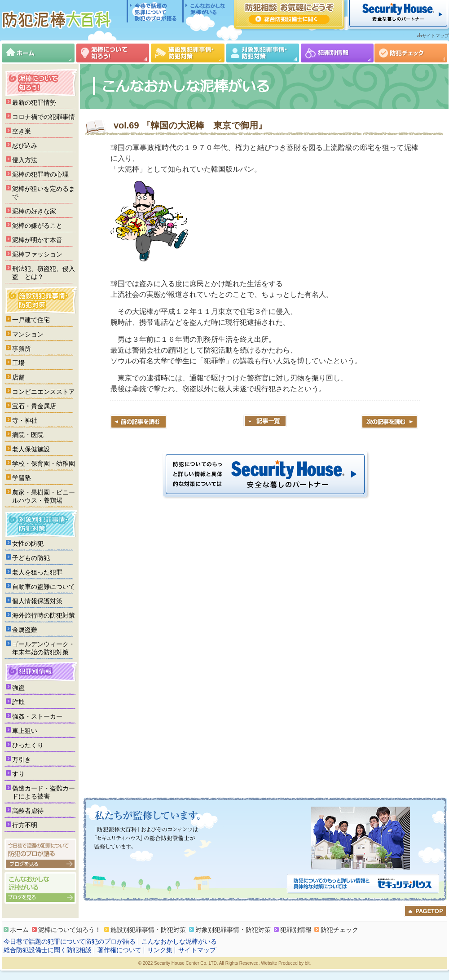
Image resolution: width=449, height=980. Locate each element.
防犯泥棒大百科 (59, 19)
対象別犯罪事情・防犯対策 (263, 53)
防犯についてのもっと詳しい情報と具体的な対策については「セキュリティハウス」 (363, 885)
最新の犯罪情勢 (34, 102)
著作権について (119, 950)
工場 (18, 363)
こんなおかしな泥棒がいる (205, 11)
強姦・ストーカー (37, 716)
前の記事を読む (139, 422)
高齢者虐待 (28, 811)
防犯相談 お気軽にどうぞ (289, 14)
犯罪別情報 (337, 53)
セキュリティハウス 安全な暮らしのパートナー (398, 14)
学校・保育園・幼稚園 (44, 464)
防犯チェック (411, 53)
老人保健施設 (31, 449)
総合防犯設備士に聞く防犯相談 (48, 950)
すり (18, 774)
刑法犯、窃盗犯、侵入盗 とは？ (44, 273)
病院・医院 (28, 435)
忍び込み (25, 146)
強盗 (18, 688)
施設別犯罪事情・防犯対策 (188, 53)
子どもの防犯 (31, 558)
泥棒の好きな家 (34, 211)
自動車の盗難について (44, 587)
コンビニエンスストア (44, 392)
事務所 (22, 349)
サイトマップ (436, 36)
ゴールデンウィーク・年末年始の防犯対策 (44, 648)
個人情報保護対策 (37, 601)
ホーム (38, 53)
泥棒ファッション (37, 254)
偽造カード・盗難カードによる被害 (44, 792)
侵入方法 (25, 160)
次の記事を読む (390, 422)
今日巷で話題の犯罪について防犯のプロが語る (154, 11)
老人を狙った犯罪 (37, 572)
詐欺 (18, 702)
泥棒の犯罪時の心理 (40, 174)
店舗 (18, 377)
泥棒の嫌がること (37, 225)
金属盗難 (25, 630)
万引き (22, 759)
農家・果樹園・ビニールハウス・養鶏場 (44, 496)
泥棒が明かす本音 (37, 240)
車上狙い (25, 731)
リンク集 (160, 950)
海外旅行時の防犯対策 (44, 615)
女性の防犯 (28, 543)
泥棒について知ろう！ (113, 53)
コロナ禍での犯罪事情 (44, 117)
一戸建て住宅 (31, 320)
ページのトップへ (425, 911)
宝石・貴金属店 (34, 406)
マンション (28, 334)
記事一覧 (265, 421)
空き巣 (22, 131)
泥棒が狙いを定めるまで (44, 193)
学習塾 (22, 478)
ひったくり (28, 745)
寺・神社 (25, 420)
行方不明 (25, 825)
